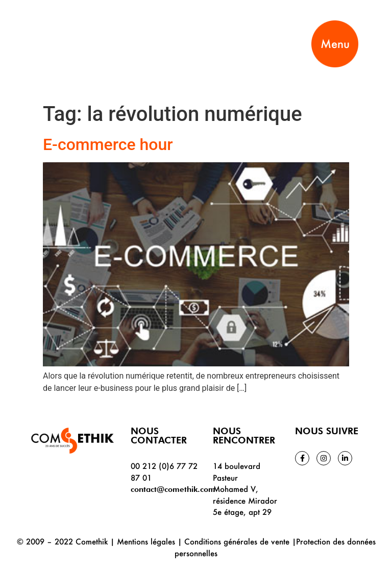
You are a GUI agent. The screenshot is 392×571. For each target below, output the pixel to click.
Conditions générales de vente (237, 541)
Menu (335, 44)
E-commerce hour (108, 144)
